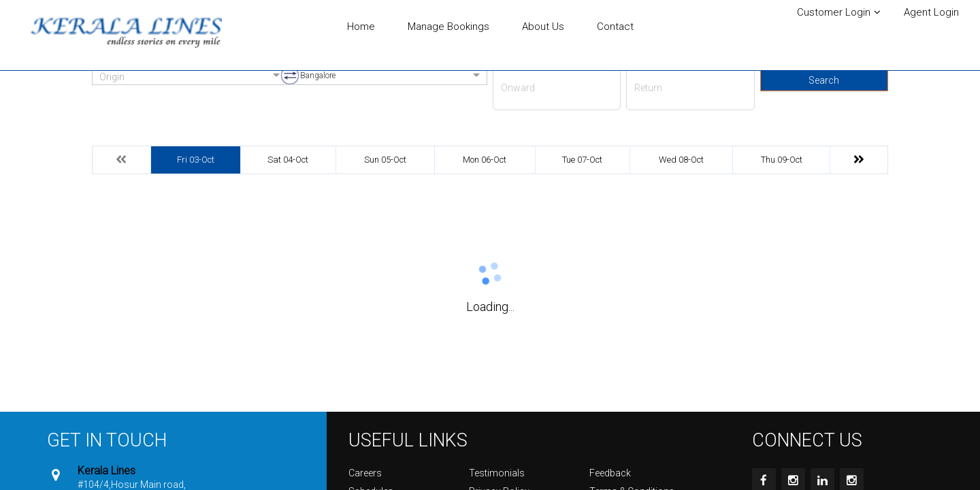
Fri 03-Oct (196, 160)
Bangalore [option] (318, 76)
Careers (365, 473)
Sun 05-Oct (385, 160)
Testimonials (497, 473)
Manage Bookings (448, 27)
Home (361, 27)
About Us (543, 27)
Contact (615, 27)
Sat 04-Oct (288, 160)
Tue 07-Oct (582, 160)
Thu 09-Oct (782, 160)
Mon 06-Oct (485, 160)
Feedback (610, 473)
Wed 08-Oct (681, 160)
